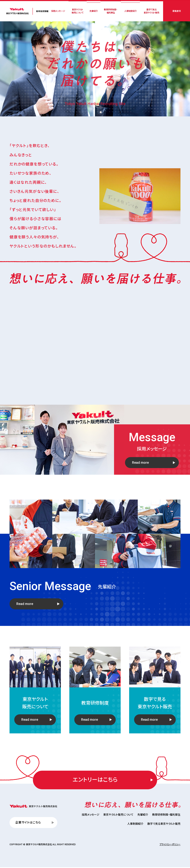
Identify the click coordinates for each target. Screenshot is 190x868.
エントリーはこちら (95, 780)
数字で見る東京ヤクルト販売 (151, 11)
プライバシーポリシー (170, 846)
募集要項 (176, 11)
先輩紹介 (93, 11)
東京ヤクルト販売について (78, 11)
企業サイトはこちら (28, 823)
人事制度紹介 (130, 11)
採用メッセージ (58, 11)
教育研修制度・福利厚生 (110, 11)
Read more (141, 482)
